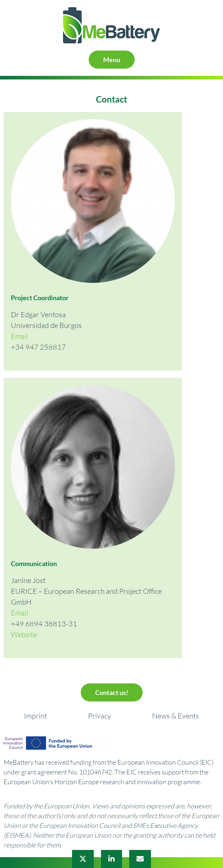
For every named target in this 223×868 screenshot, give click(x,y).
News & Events (176, 716)
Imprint (35, 716)
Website (24, 634)
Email (20, 336)
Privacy (100, 716)
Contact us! (112, 692)
